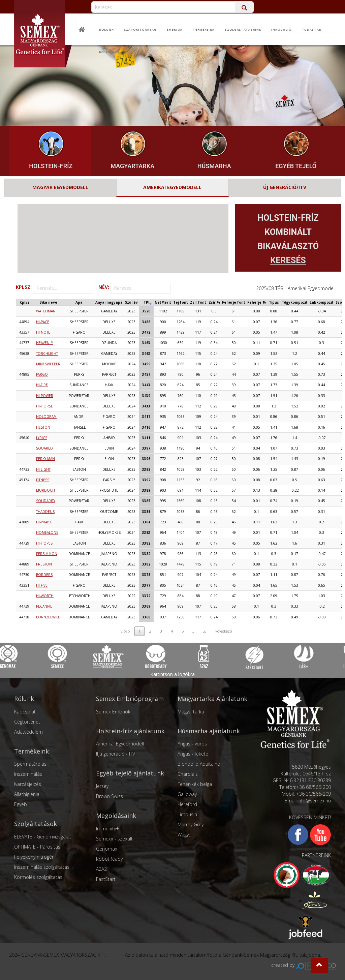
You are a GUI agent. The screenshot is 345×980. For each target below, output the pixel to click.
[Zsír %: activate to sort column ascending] (214, 302)
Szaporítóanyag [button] (140, 30)
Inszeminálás (28, 774)
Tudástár (312, 30)
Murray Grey (191, 824)
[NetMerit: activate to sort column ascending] (163, 302)
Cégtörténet (27, 722)
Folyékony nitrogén (34, 857)
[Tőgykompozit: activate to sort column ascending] (295, 302)
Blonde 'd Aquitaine (199, 764)
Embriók (175, 30)
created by (304, 965)
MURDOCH (45, 490)
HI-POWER (45, 396)
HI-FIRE (42, 385)
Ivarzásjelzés (28, 784)
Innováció (281, 30)
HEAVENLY (44, 343)
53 (205, 631)
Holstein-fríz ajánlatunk (130, 731)
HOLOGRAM (46, 417)
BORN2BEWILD (48, 617)
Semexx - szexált (114, 839)
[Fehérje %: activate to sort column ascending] (257, 302)
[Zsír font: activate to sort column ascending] (198, 302)
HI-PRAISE (44, 522)
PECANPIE (44, 606)
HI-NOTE (43, 332)
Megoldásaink (116, 816)
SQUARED (44, 448)
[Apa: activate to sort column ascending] (79, 302)
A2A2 (101, 869)
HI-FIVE (42, 585)
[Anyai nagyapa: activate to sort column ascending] (109, 302)
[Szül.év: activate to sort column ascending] (131, 302)
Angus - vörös (192, 744)
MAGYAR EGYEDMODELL (60, 187)
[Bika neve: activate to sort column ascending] (48, 302)
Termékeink (32, 751)
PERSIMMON (47, 554)
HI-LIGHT (43, 469)
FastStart (106, 879)
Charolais (188, 774)
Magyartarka (191, 712)
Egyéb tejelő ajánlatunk (130, 773)
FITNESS (43, 480)
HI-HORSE (44, 406)
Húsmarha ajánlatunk (209, 731)
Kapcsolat (109, 52)
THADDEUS (45, 512)
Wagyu (184, 835)
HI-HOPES (44, 543)
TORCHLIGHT (47, 354)
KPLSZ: (55, 288)
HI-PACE (43, 322)
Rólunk (106, 30)
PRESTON (44, 564)
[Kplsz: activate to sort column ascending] (24, 302)
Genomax (107, 849)
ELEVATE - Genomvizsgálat (43, 837)
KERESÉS (288, 260)
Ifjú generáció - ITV (116, 754)
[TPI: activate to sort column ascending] (146, 302)
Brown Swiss (109, 796)
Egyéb (21, 804)
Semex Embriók (113, 712)
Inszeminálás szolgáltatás (42, 867)
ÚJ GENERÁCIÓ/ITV (285, 187)
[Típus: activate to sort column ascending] (274, 302)
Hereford (187, 804)
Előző (125, 631)
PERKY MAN (45, 459)
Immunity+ (107, 829)
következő (224, 631)
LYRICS (42, 438)
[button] (319, 966)
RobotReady (109, 859)
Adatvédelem (28, 732)
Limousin (187, 814)
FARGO (42, 374)
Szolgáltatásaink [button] (243, 30)
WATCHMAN (46, 311)
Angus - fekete (193, 754)
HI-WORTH (45, 596)
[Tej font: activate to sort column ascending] (181, 302)
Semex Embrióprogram (130, 699)
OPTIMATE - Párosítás (37, 847)
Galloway (187, 794)
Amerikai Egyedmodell (120, 744)
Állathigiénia (27, 794)
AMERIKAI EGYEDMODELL (172, 187)
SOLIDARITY (46, 501)
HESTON (43, 427)
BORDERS (44, 575)
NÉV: (135, 288)
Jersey (102, 786)
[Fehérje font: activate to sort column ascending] (234, 302)
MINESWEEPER (48, 364)
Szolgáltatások (36, 824)
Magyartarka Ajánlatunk (212, 699)
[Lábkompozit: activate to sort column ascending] (322, 302)
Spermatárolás (30, 764)
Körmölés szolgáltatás (38, 877)
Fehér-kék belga (195, 784)
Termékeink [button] (204, 30)
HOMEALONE (47, 532)
